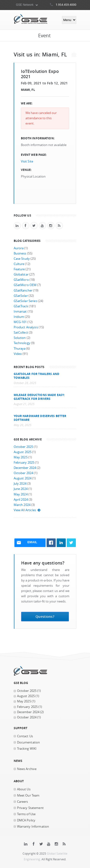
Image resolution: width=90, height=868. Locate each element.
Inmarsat (20, 312)
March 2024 (22, 505)
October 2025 (24, 447)
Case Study (22, 259)
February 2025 (24, 463)
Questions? (45, 616)
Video (18, 354)
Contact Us (25, 736)
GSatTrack (21, 306)
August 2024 (23, 478)
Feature (19, 269)
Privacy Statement (30, 808)
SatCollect (21, 333)
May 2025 (21, 457)
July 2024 (20, 484)
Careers (23, 802)
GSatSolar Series (25, 301)
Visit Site (27, 161)
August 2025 (23, 452)
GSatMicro (21, 280)
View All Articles (27, 510)
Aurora (19, 248)
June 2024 (21, 489)
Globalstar (21, 274)
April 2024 (21, 500)
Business (20, 253)
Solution (20, 338)
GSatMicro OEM (25, 285)
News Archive (27, 769)
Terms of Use (26, 814)
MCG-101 (20, 322)
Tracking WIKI (27, 749)
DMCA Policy (26, 820)
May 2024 (21, 494)
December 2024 (25, 468)
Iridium (19, 317)
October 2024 (24, 473)
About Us (24, 789)
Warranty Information (33, 827)
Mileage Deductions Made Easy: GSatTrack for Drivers (39, 397)
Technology (22, 343)
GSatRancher (23, 290)
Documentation (29, 742)
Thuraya (20, 349)
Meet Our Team (28, 795)
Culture (19, 264)
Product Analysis (26, 327)
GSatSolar (21, 296)
